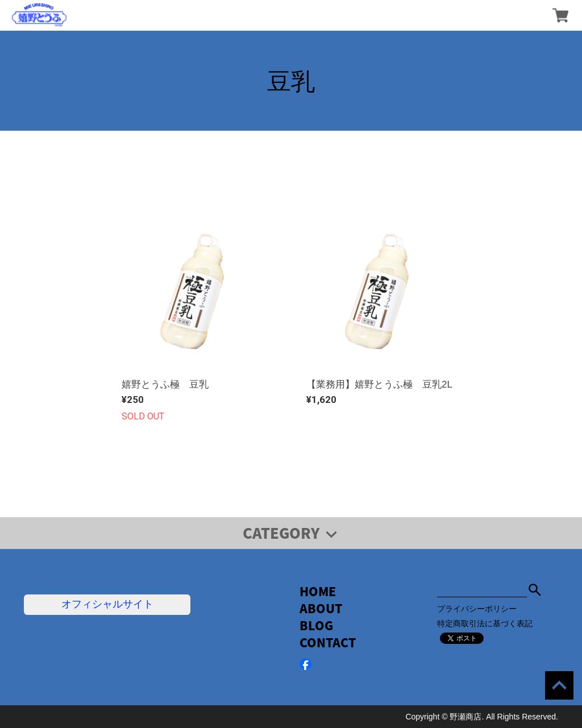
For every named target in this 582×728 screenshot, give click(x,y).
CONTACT (328, 642)
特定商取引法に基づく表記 (485, 623)
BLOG (316, 625)
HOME (318, 591)
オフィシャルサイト (107, 604)
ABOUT (321, 608)
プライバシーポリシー (477, 609)
